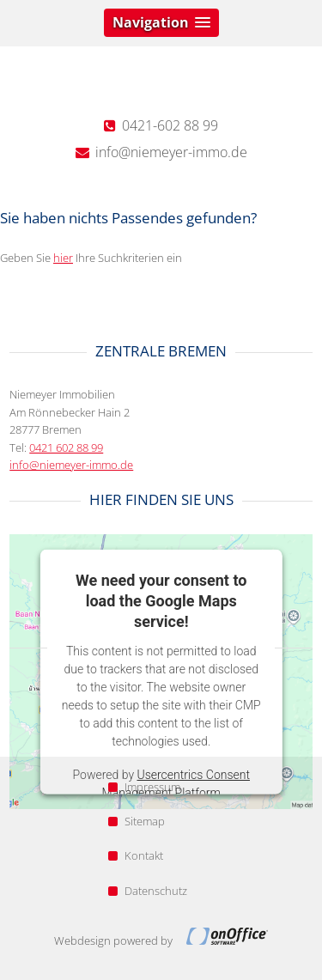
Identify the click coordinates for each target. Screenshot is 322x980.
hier (63, 258)
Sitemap (137, 821)
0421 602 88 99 (66, 447)
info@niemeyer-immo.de (71, 465)
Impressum (144, 787)
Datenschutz (148, 891)
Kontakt (136, 855)
